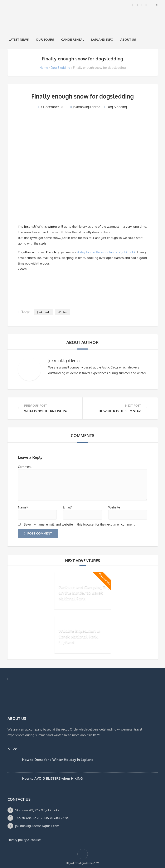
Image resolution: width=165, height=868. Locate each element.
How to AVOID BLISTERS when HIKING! (53, 778)
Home (44, 68)
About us (128, 39)
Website (114, 507)
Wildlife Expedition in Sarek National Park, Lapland (79, 636)
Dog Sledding (60, 68)
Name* (23, 507)
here (96, 735)
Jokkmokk (43, 312)
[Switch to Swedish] (145, 39)
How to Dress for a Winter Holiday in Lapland (58, 760)
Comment (25, 467)
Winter (62, 312)
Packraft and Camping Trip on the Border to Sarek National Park (84, 592)
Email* (68, 507)
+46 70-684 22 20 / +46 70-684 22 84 (42, 818)
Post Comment (38, 533)
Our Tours (45, 39)
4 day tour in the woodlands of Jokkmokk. (107, 252)
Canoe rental (73, 39)
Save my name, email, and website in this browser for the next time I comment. (80, 524)
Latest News (19, 39)
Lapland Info (102, 39)
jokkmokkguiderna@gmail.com (37, 826)
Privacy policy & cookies (24, 840)
